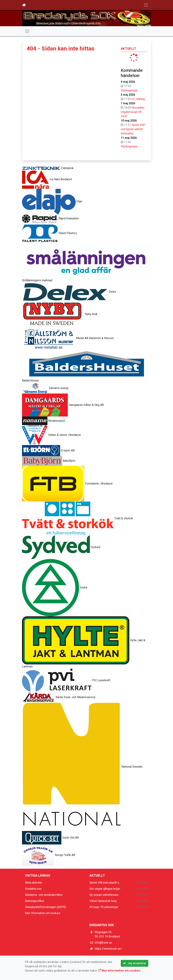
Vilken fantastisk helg (103, 901)
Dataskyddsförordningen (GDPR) (46, 907)
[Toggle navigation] (146, 5)
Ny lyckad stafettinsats (104, 895)
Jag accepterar (135, 963)
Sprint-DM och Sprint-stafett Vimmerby (133, 129)
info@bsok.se (103, 943)
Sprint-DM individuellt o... (105, 883)
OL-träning (138, 99)
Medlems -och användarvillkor (44, 895)
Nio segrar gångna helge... (105, 889)
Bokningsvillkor (35, 901)
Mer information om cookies (43, 913)
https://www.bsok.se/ (108, 949)
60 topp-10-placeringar (104, 907)
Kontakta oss (33, 889)
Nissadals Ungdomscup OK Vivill (133, 112)
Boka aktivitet (34, 883)
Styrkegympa (129, 90)
